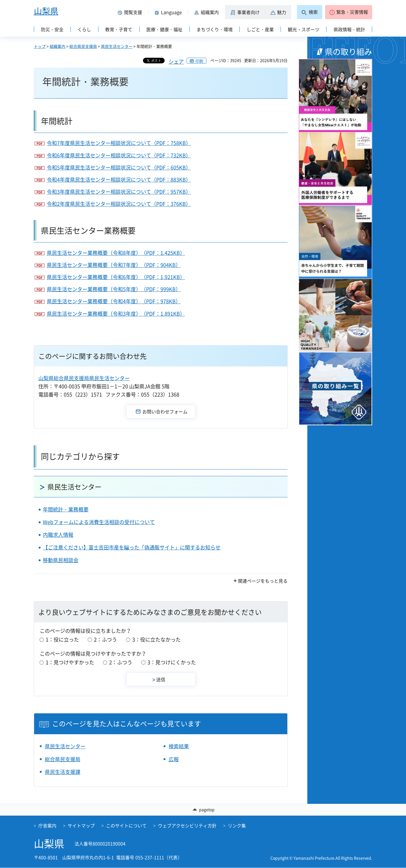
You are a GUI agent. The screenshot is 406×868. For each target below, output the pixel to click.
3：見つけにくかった (172, 662)
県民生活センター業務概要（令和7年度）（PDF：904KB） (114, 265)
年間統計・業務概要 (66, 509)
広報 (174, 759)
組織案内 (58, 46)
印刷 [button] (199, 61)
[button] (131, 12)
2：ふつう (105, 639)
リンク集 (237, 825)
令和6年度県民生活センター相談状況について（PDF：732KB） (119, 155)
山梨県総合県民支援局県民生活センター (84, 378)
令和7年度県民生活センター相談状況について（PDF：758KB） (119, 143)
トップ (40, 46)
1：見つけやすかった (70, 662)
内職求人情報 (58, 535)
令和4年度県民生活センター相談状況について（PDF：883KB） (119, 180)
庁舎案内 (47, 825)
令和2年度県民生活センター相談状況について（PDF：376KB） (119, 204)
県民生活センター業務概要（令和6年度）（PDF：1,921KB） (116, 277)
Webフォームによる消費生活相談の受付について (99, 522)
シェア (176, 62)
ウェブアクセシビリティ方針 (187, 825)
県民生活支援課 (63, 772)
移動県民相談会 (61, 560)
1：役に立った (62, 639)
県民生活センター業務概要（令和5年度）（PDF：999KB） (114, 289)
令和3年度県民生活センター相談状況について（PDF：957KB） (119, 192)
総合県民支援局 (83, 46)
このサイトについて (126, 825)
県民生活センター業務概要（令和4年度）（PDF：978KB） (114, 301)
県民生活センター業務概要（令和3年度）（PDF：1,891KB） (116, 314)
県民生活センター (117, 46)
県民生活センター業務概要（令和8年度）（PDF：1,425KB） (116, 253)
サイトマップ (81, 825)
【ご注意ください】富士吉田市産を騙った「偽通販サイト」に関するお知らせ (132, 547)
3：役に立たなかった (156, 639)
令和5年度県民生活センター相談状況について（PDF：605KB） (119, 167)
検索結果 (179, 746)
